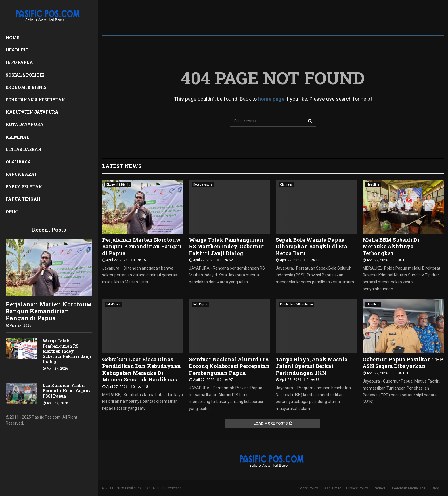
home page (271, 99)
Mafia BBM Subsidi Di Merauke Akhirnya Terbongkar (391, 246)
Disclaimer (332, 488)
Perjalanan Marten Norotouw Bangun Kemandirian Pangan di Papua (49, 311)
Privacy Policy (357, 488)
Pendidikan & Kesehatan (35, 100)
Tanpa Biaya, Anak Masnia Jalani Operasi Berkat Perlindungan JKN (312, 366)
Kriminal (17, 137)
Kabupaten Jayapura (32, 112)
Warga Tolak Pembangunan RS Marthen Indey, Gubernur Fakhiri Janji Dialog (67, 351)
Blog (435, 488)
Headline (17, 50)
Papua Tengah (23, 199)
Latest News (122, 166)
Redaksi (380, 488)
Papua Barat (21, 174)
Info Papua (19, 62)
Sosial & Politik (25, 75)
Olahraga (18, 162)
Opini (12, 212)
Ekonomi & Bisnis (26, 87)
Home (12, 38)
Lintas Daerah (24, 149)
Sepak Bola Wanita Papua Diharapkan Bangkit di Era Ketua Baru (312, 246)
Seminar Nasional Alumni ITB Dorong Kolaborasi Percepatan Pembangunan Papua (229, 366)
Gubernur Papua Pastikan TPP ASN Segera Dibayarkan (403, 363)
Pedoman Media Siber (409, 488)
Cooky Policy (308, 488)
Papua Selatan (24, 187)
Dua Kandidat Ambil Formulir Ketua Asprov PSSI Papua (67, 391)
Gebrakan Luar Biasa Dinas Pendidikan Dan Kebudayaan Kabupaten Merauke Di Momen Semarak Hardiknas (141, 369)
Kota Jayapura (25, 124)
